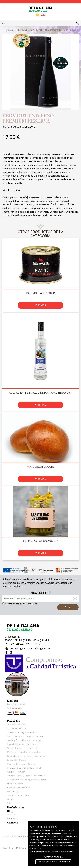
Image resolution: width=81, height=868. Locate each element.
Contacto (13, 822)
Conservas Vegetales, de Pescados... (24, 752)
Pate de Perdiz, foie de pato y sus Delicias (27, 780)
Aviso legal (8, 848)
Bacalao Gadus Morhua (19, 788)
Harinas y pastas (15, 784)
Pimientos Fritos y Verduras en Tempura (26, 776)
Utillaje (10, 799)
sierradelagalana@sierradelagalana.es (30, 648)
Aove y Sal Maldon (16, 772)
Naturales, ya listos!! (17, 725)
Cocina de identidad (17, 728)
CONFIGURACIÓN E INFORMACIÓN (53, 862)
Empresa (12, 700)
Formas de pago (17, 711)
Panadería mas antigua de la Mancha (25, 768)
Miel (9, 803)
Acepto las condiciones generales (21, 604)
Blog (10, 811)
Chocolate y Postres (17, 760)
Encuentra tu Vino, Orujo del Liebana (25, 736)
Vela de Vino (13, 791)
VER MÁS (40, 305)
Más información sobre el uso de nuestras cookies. (52, 852)
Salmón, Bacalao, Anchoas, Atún (23, 748)
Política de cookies (27, 848)
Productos (13, 721)
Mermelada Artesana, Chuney (21, 764)
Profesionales (16, 807)
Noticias (11, 814)
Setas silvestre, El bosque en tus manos (26, 756)
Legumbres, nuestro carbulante (22, 744)
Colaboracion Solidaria (18, 795)
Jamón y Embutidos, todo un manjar (25, 740)
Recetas (11, 818)
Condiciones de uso (17, 704)
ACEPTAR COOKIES (53, 857)
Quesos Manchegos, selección (22, 732)
